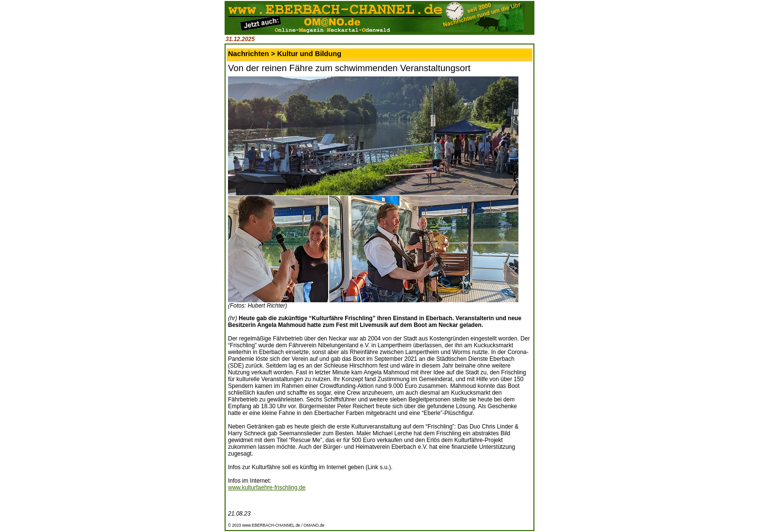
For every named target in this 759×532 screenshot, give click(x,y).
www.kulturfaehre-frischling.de (267, 488)
